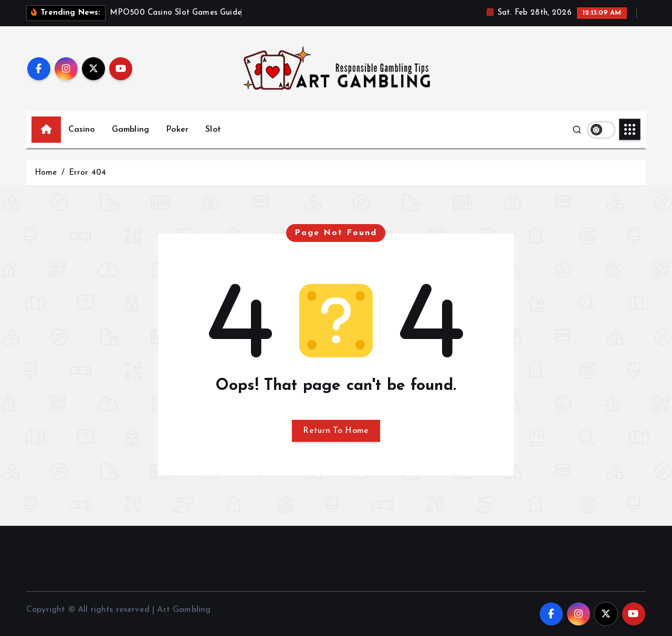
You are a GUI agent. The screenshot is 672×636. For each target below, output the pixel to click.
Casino (82, 130)
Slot (213, 130)
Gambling (130, 130)
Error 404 (87, 173)
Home (46, 173)
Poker (177, 130)
